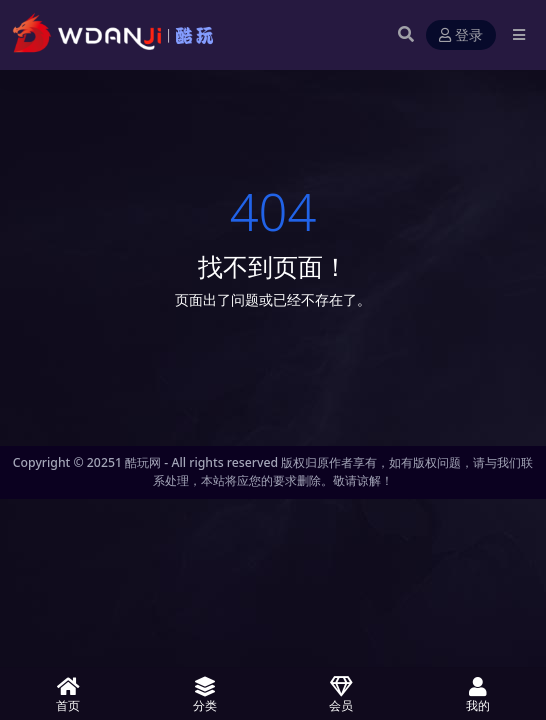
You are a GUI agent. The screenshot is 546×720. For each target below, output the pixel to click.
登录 (461, 35)
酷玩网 (143, 462)
